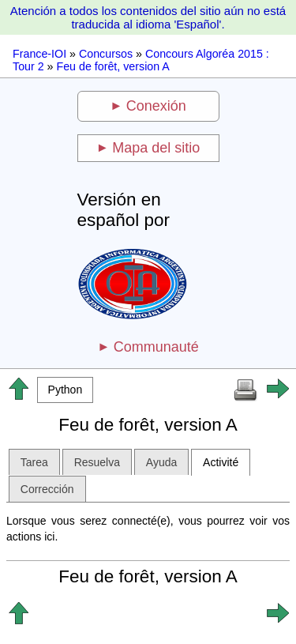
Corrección (47, 489)
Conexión (156, 106)
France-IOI (39, 54)
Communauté (156, 347)
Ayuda (161, 462)
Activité (221, 462)
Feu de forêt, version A (112, 66)
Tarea (34, 462)
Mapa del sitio (156, 148)
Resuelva (97, 462)
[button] (65, 390)
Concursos (106, 54)
